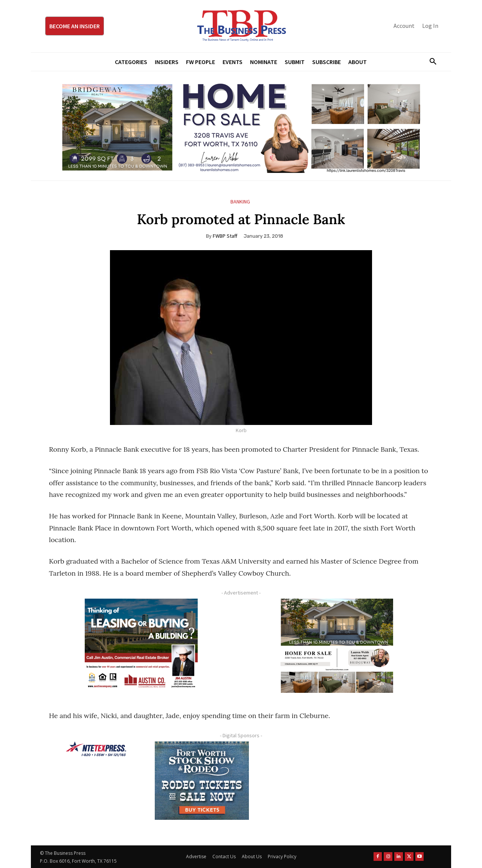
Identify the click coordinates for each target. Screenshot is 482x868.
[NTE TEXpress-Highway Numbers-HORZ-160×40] (96, 749)
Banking (240, 202)
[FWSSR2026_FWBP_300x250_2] (202, 781)
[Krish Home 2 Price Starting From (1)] (337, 646)
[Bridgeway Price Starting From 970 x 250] (241, 126)
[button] (430, 62)
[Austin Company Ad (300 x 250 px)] (141, 646)
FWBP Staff (225, 236)
